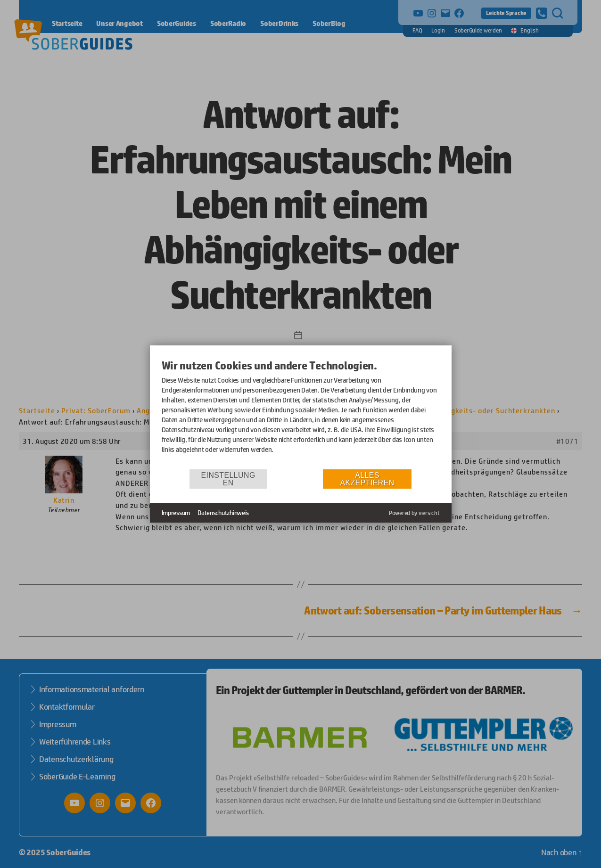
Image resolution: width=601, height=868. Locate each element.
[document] (301, 413)
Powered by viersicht (414, 513)
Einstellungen (228, 479)
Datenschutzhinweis (223, 513)
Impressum (176, 513)
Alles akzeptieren (367, 479)
